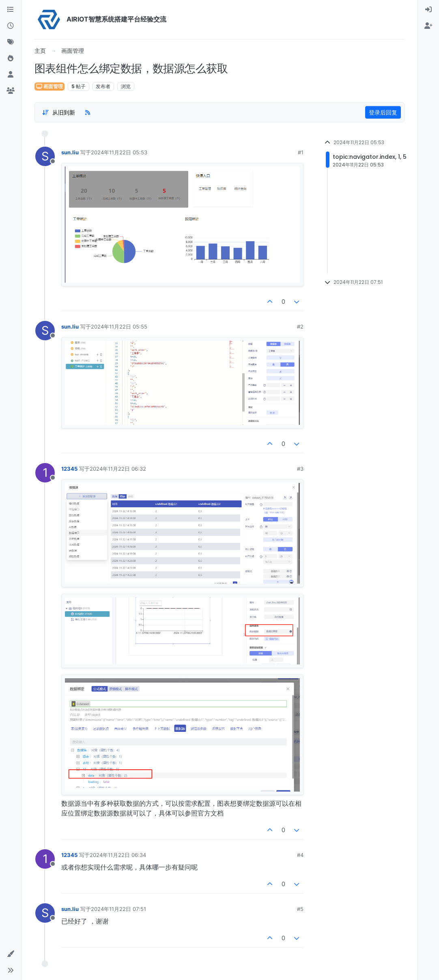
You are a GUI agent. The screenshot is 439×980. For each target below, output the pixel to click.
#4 (300, 855)
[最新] (11, 26)
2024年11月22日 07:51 (118, 909)
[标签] (11, 42)
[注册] (428, 26)
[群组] (11, 91)
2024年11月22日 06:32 (118, 469)
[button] (11, 954)
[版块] (11, 10)
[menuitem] (428, 10)
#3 (300, 469)
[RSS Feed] (88, 112)
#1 (301, 152)
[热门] (11, 58)
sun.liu (70, 152)
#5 (300, 909)
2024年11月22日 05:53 (119, 152)
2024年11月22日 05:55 (119, 327)
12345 (69, 469)
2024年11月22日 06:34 (118, 855)
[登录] (428, 10)
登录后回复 (383, 112)
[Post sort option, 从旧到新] (58, 112)
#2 (300, 327)
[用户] (11, 75)
